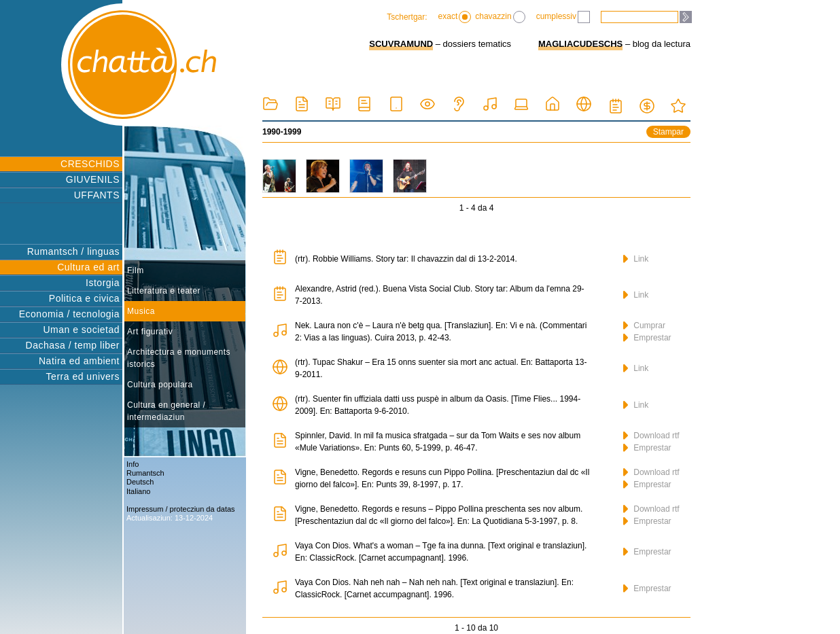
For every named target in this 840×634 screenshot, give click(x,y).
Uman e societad (81, 330)
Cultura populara (160, 385)
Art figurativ (150, 332)
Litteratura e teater (164, 291)
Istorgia (103, 283)
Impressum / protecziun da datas (181, 509)
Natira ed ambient (79, 361)
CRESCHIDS (90, 164)
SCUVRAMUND (401, 44)
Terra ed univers (83, 376)
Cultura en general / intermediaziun (166, 411)
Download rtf (651, 436)
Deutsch (140, 482)
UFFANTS (97, 195)
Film (136, 270)
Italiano (138, 491)
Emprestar (647, 338)
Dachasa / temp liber (73, 345)
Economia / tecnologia (69, 314)
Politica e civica (84, 298)
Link (636, 259)
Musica (141, 311)
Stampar (668, 132)
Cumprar (644, 325)
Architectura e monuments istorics (179, 358)
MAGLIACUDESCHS (580, 44)
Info (133, 464)
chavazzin (500, 17)
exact (455, 17)
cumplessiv (563, 17)
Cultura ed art (88, 267)
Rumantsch (145, 473)
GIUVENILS (93, 179)
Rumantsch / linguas (73, 251)
